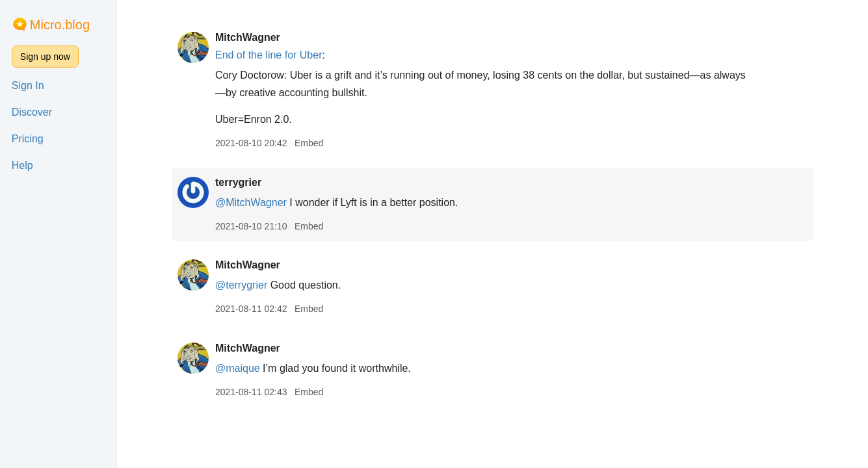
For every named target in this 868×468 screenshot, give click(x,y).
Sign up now (45, 57)
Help (22, 165)
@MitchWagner (251, 202)
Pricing (28, 139)
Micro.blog (60, 25)
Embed (309, 143)
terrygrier (238, 182)
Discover (32, 112)
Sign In (28, 85)
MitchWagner (248, 37)
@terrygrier (241, 285)
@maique (238, 368)
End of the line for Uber (269, 55)
